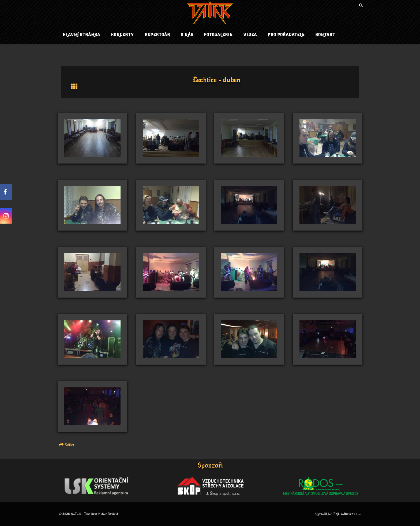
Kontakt (325, 35)
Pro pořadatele (286, 35)
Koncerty (122, 35)
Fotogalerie (218, 35)
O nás (187, 35)
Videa (250, 35)
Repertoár (157, 35)
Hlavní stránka (81, 35)
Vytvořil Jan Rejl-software (334, 514)
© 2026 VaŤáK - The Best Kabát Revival (88, 514)
